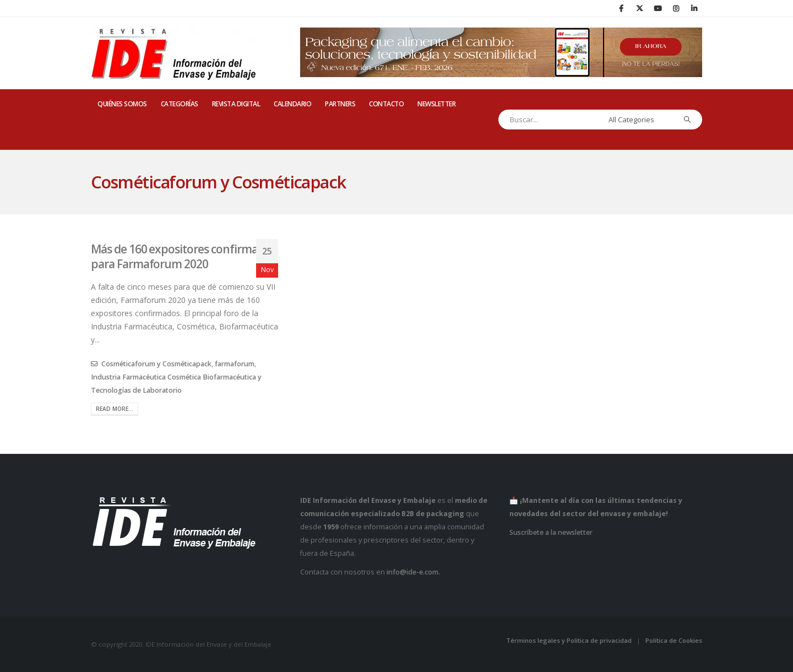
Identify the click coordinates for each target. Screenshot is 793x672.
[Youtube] (658, 8)
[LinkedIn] (694, 8)
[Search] (688, 120)
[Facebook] (621, 8)
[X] (639, 8)
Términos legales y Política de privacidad (569, 640)
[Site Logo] (173, 53)
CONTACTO (386, 104)
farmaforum (235, 364)
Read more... (115, 409)
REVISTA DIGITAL (236, 104)
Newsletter (436, 104)
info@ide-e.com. (413, 572)
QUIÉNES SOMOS (122, 104)
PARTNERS (340, 104)
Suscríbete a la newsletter (551, 532)
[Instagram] (676, 8)
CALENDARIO (292, 104)
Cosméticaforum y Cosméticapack (156, 364)
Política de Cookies (674, 640)
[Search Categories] (639, 120)
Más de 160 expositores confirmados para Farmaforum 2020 (183, 256)
